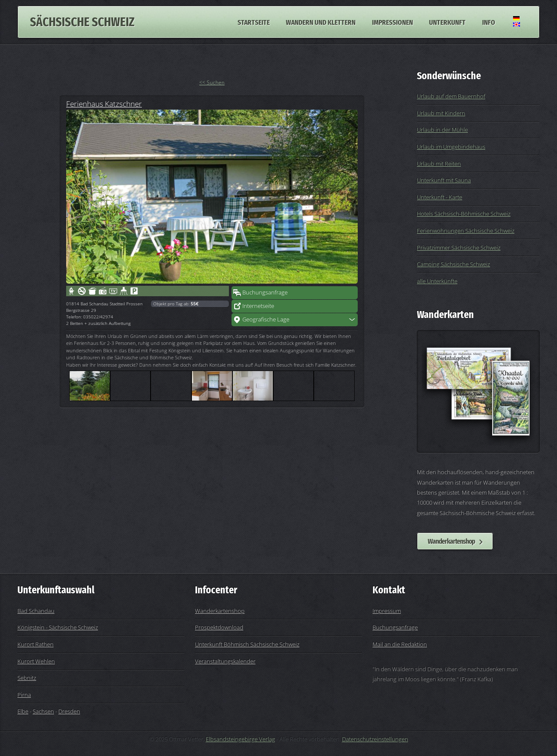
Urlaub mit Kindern (441, 113)
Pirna (24, 695)
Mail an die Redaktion (400, 644)
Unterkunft (447, 22)
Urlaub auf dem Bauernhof (451, 96)
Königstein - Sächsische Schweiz (58, 627)
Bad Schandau (36, 611)
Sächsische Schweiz (82, 22)
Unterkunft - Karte (440, 197)
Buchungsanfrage (265, 292)
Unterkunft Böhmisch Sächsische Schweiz (247, 644)
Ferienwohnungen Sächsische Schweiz (466, 231)
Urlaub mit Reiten (439, 164)
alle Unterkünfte (437, 281)
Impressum (387, 611)
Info (489, 22)
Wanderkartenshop (451, 541)
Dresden (69, 711)
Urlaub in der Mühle (442, 130)
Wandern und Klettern (321, 22)
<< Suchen (212, 82)
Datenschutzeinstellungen (375, 739)
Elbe (23, 711)
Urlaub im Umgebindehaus (451, 147)
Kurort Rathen (35, 644)
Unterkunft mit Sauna (444, 180)
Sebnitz (27, 678)
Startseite (254, 22)
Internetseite (258, 306)
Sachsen (43, 711)
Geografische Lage (266, 319)
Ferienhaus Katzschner (104, 104)
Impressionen (393, 22)
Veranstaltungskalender (225, 661)
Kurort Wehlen (36, 661)
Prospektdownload (219, 627)
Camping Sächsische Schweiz (453, 264)
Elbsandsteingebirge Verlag (240, 739)
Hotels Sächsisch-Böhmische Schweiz (464, 214)
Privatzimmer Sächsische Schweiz (459, 248)
